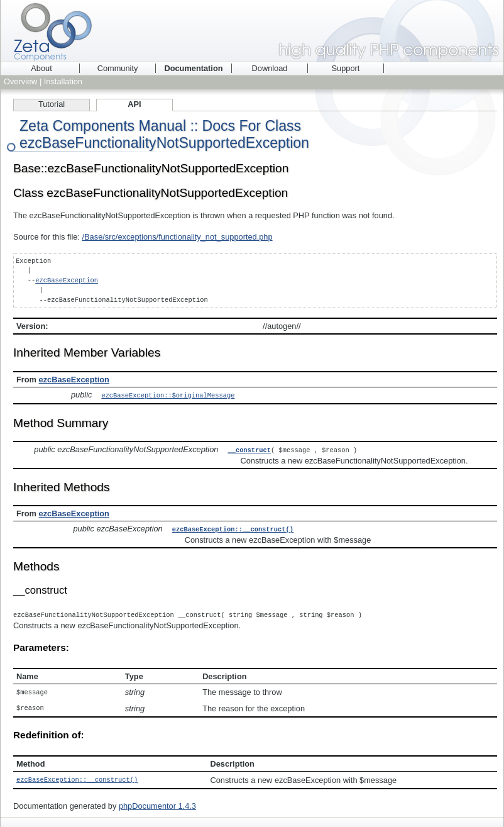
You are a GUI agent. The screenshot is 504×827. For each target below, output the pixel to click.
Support (346, 68)
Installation (63, 81)
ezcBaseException (67, 280)
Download (270, 68)
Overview (20, 81)
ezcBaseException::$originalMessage (168, 395)
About (41, 68)
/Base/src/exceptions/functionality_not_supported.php (178, 237)
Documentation (193, 68)
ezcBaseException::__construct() (233, 528)
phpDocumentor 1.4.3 (157, 802)
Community (118, 68)
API (134, 104)
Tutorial (52, 104)
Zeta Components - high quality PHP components (252, 31)
